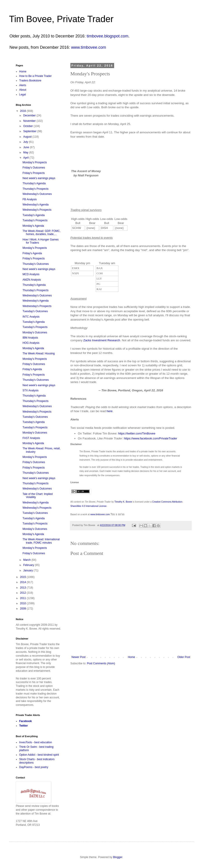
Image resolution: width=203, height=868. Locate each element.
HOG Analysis (31, 343)
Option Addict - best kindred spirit (39, 755)
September (30, 131)
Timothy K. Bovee (123, 502)
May (26, 152)
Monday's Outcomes (35, 332)
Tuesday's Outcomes (35, 311)
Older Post (184, 657)
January (28, 570)
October (28, 126)
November (30, 121)
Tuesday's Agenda (34, 215)
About (23, 90)
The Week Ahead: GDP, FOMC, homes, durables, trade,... (42, 233)
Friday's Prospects (34, 173)
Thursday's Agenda (34, 183)
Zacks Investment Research (102, 340)
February (29, 565)
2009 (23, 609)
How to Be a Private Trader (35, 76)
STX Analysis (31, 390)
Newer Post (78, 657)
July (26, 142)
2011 (23, 598)
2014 (23, 582)
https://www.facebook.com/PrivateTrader (150, 438)
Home (131, 657)
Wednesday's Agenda (36, 205)
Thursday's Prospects (36, 189)
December (30, 115)
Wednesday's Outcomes (37, 194)
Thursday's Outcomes (36, 264)
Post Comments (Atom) (101, 663)
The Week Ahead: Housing (39, 353)
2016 (23, 111)
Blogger (118, 857)
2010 (23, 603)
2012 (23, 593)
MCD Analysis (31, 274)
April (26, 158)
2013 (23, 588)
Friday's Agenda (32, 253)
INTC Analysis (31, 317)
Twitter (23, 726)
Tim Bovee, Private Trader (61, 19)
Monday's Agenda (33, 226)
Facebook (25, 721)
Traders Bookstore (30, 81)
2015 (23, 577)
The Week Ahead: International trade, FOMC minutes (41, 541)
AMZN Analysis (32, 280)
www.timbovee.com (89, 47)
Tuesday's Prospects (35, 220)
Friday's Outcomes (34, 168)
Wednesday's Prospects (37, 210)
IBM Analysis (30, 338)
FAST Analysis (31, 438)
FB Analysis (30, 199)
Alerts (23, 85)
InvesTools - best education (36, 742)
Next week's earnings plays (39, 178)
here (110, 411)
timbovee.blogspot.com (107, 36)
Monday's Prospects (35, 162)
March (27, 560)
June (27, 147)
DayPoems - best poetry (34, 767)
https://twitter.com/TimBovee (137, 433)
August (28, 137)
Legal (22, 95)
